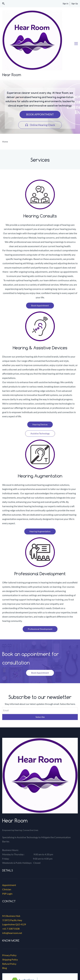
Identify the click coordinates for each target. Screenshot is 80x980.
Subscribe (40, 673)
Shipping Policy (10, 916)
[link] (40, 696)
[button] (3, 4)
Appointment (9, 842)
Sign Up (75, 4)
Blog (5, 924)
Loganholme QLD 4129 (14, 881)
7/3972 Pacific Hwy (12, 877)
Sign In (65, 4)
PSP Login (7, 850)
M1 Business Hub (11, 872)
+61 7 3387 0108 (11, 885)
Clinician (7, 846)
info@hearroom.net (12, 889)
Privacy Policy (9, 912)
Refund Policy (9, 920)
